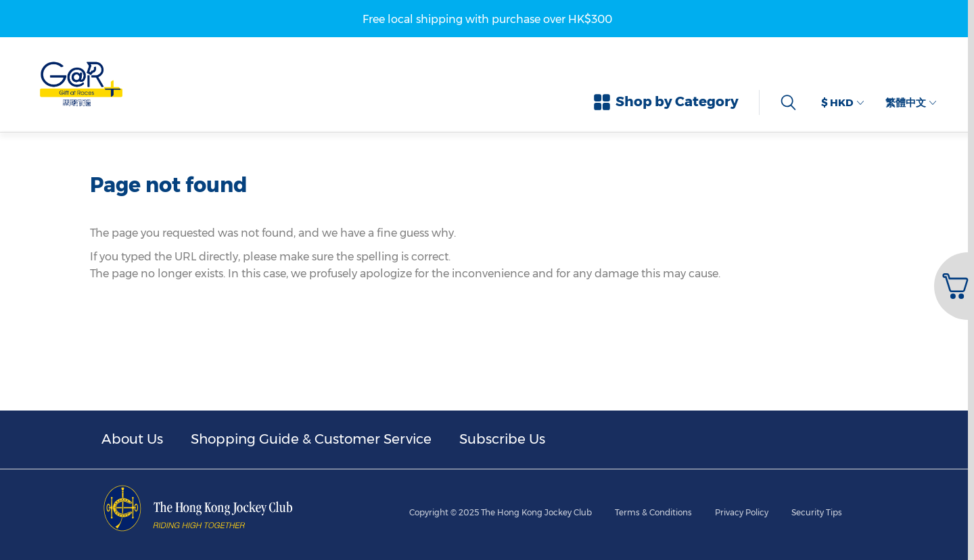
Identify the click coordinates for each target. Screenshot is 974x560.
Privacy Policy (742, 512)
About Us (132, 439)
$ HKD (842, 102)
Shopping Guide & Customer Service (311, 439)
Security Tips (817, 512)
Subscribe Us (502, 439)
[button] (953, 286)
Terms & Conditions (653, 512)
